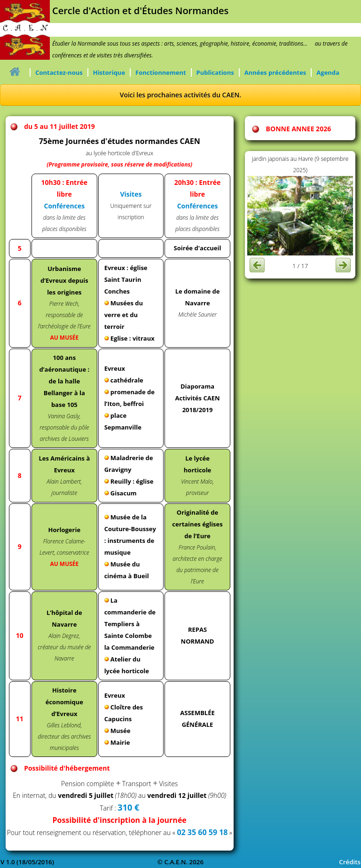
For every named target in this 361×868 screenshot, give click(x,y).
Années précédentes (275, 72)
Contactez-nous (59, 72)
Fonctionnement (161, 72)
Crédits (350, 862)
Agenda (328, 72)
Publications (215, 72)
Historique (109, 72)
